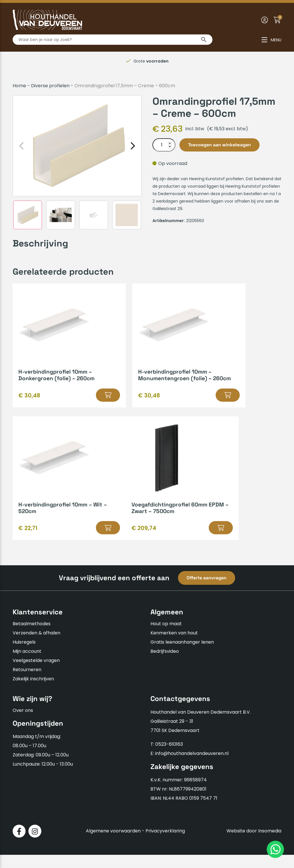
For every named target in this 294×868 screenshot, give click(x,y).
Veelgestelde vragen (36, 674)
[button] (79, 402)
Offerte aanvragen (207, 591)
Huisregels (24, 656)
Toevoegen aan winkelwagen (219, 145)
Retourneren (27, 683)
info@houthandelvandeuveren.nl (192, 767)
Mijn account (27, 665)
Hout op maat (166, 637)
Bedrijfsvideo (165, 665)
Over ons (23, 724)
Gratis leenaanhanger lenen (182, 656)
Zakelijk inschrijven (33, 692)
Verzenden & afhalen (36, 646)
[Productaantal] (164, 145)
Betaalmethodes (32, 637)
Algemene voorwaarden (113, 844)
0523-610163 (169, 757)
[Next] (132, 146)
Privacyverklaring (165, 844)
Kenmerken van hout (174, 646)
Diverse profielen (50, 86)
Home (19, 86)
